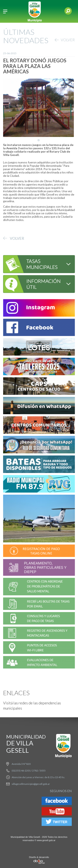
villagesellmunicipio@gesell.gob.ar (31, 784)
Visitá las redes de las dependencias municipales (32, 706)
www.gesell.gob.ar (46, 840)
